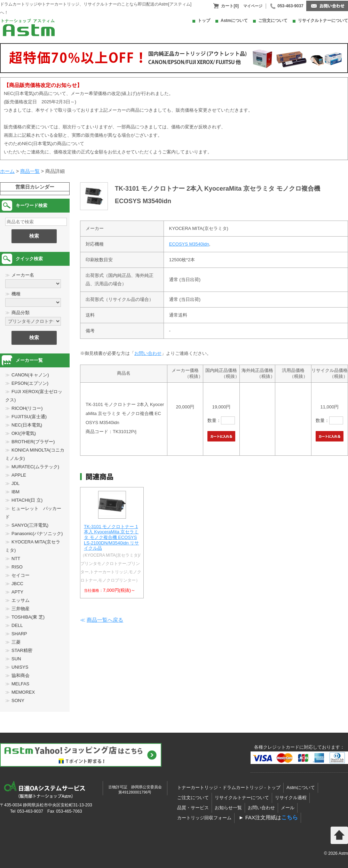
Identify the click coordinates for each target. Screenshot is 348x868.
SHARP (19, 634)
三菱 (16, 642)
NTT (16, 559)
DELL (17, 625)
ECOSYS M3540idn (189, 244)
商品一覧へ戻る (105, 620)
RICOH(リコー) (27, 408)
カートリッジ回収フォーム (204, 818)
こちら (290, 817)
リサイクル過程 (291, 798)
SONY (18, 700)
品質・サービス (193, 808)
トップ (204, 21)
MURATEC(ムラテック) (35, 467)
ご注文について (273, 21)
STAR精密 (22, 650)
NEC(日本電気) (27, 425)
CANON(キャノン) (30, 375)
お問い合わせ (148, 353)
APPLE (19, 475)
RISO (17, 567)
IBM (15, 492)
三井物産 (21, 609)
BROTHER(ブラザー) (33, 442)
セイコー (21, 575)
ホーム (7, 171)
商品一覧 (30, 171)
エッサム (21, 600)
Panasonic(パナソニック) (37, 533)
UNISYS (20, 667)
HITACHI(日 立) (27, 500)
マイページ (253, 6)
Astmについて (234, 21)
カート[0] (230, 6)
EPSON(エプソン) (30, 383)
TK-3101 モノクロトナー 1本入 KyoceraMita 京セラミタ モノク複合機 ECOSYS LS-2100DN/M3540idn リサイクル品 (111, 537)
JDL (15, 483)
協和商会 (21, 675)
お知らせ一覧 (228, 808)
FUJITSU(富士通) (29, 417)
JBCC (17, 584)
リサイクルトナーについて (323, 21)
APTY (17, 592)
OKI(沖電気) (24, 433)
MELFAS (20, 684)
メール (288, 808)
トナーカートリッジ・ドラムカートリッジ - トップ (229, 787)
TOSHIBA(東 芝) (28, 617)
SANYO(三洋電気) (30, 525)
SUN (16, 659)
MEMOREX (23, 692)
